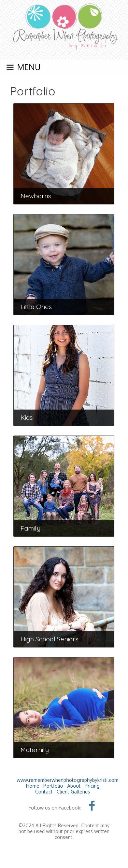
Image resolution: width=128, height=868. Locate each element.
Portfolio (33, 91)
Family (30, 528)
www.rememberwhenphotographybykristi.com (68, 780)
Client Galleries (73, 792)
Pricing (92, 786)
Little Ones (36, 307)
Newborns (36, 196)
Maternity (35, 750)
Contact (44, 792)
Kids (27, 417)
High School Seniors (49, 639)
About (74, 786)
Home (33, 786)
